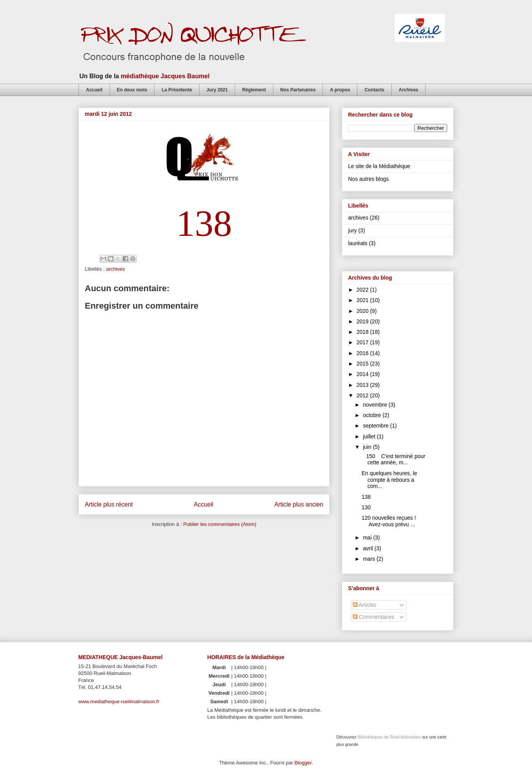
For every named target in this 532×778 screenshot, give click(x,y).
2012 (363, 395)
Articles (365, 605)
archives (115, 269)
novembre (376, 405)
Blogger (303, 763)
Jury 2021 (217, 90)
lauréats (358, 243)
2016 (363, 353)
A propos (340, 90)
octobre (373, 415)
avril (369, 548)
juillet (370, 436)
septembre (376, 426)
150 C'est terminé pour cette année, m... (394, 459)
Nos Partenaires (298, 90)
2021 (363, 300)
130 (366, 507)
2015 (363, 364)
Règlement (254, 90)
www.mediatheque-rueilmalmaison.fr (119, 702)
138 (366, 497)
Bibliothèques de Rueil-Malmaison (389, 737)
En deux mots (132, 90)
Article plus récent (109, 504)
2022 (363, 290)
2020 (363, 311)
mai (368, 538)
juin (368, 447)
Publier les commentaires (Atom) (220, 524)
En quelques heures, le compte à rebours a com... (389, 480)
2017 (363, 342)
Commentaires (373, 617)
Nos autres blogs (368, 179)
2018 (363, 332)
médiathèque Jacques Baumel (165, 76)
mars (370, 559)
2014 (363, 374)
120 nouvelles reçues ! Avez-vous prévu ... (389, 521)
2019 (363, 321)
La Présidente (177, 90)
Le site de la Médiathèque (379, 166)
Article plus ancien (299, 504)
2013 (363, 385)
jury (353, 230)
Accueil (94, 90)
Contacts (374, 90)
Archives (409, 90)
